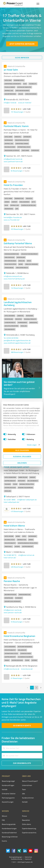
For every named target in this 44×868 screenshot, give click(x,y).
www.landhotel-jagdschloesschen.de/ (17, 343)
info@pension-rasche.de (13, 610)
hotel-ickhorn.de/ (10, 558)
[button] (16, 109)
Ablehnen (22, 463)
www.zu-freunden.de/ (12, 220)
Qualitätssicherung (17, 859)
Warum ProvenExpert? (30, 781)
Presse (25, 816)
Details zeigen (32, 445)
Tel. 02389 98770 (10, 555)
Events (4, 841)
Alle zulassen (22, 450)
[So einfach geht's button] (22, 726)
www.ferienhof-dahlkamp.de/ (14, 279)
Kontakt (25, 802)
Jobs (24, 794)
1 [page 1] (32, 688)
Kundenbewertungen (9, 828)
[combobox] (22, 748)
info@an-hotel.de (10, 103)
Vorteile (5, 789)
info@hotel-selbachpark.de (27, 500)
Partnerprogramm (8, 798)
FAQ (3, 820)
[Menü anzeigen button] (38, 4)
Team (24, 789)
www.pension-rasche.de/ (13, 612)
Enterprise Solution (9, 794)
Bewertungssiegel (8, 781)
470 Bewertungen (17, 511)
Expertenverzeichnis (29, 833)
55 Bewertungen (17, 622)
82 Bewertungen (17, 171)
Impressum (28, 859)
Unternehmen (27, 785)
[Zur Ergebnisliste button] (22, 763)
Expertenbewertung (29, 828)
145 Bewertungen (17, 288)
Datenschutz (28, 857)
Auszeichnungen (8, 802)
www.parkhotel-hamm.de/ (13, 161)
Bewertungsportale (9, 824)
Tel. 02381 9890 (10, 500)
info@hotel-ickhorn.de (26, 555)
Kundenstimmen (28, 798)
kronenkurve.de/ (27, 669)
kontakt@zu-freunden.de (13, 217)
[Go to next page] (41, 688)
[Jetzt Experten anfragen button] (22, 44)
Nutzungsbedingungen (16, 857)
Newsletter (26, 820)
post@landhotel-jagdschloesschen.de (17, 340)
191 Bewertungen (17, 112)
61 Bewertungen (17, 678)
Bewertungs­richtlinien (10, 837)
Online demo (27, 824)
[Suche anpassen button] (22, 57)
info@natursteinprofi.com (13, 276)
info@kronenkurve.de (11, 669)
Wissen (5, 816)
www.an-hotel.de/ (25, 103)
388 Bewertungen (17, 352)
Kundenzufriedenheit (9, 833)
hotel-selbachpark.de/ (12, 502)
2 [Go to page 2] (36, 688)
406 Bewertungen (17, 567)
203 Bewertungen (17, 229)
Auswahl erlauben (22, 456)
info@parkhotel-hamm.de (13, 159)
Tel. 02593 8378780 (11, 338)
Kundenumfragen (8, 785)
